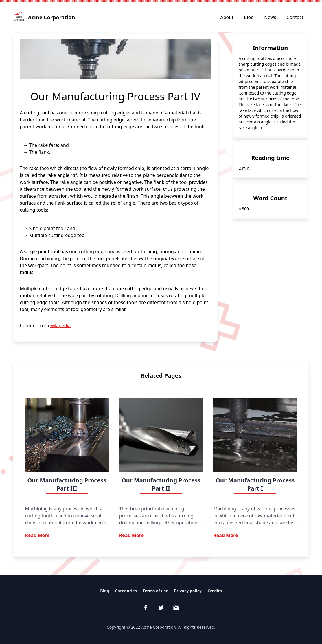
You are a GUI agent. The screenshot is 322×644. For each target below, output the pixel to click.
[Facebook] (146, 608)
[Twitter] (161, 608)
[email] (176, 608)
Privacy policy (188, 591)
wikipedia (60, 325)
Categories (126, 591)
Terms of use (155, 591)
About (227, 17)
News (270, 17)
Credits (215, 591)
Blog (249, 17)
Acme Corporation (45, 17)
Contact (295, 17)
